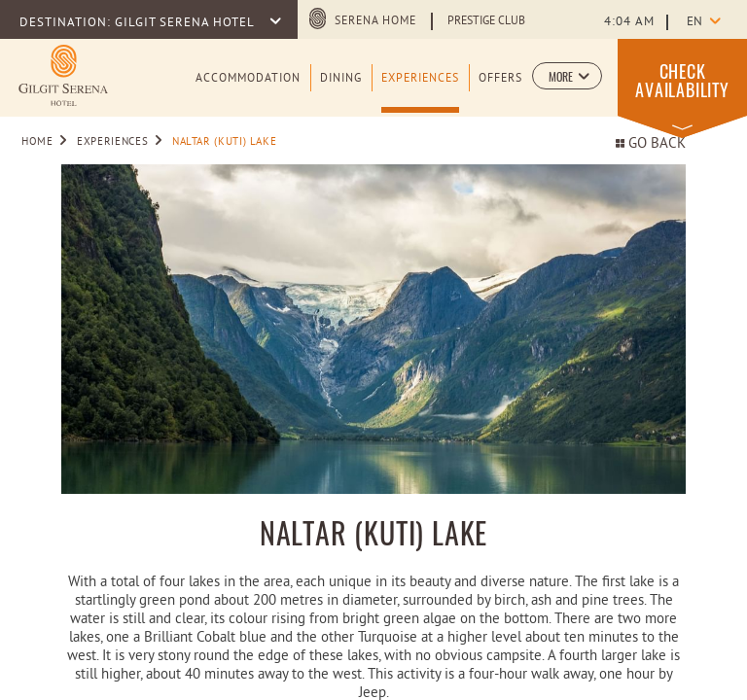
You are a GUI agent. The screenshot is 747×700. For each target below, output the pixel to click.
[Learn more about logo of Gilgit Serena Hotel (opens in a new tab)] (63, 75)
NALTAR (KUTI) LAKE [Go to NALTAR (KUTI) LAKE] (225, 142)
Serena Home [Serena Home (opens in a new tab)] (375, 21)
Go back (651, 144)
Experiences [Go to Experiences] (112, 142)
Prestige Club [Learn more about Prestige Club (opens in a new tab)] (486, 21)
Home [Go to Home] (37, 142)
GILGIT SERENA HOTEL (186, 23)
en (694, 22)
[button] (567, 76)
